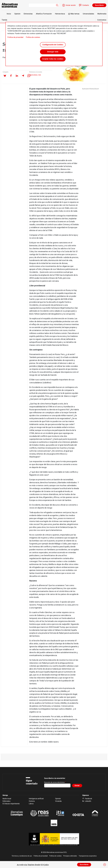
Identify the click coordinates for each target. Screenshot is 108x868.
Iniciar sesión (71, 5)
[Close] (105, 865)
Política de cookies (33, 37)
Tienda (4, 20)
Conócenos (102, 20)
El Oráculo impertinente (11, 804)
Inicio (9, 14)
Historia (32, 801)
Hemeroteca (60, 14)
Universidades (88, 14)
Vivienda (58, 801)
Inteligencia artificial (36, 799)
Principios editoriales (70, 856)
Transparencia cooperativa (88, 856)
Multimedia (102, 14)
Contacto (86, 5)
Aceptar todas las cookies (53, 59)
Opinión (17, 14)
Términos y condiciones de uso (22, 856)
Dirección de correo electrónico (54, 782)
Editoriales (6, 801)
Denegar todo (53, 52)
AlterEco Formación (44, 14)
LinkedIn (88, 801)
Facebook (88, 799)
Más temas (75, 14)
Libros (31, 804)
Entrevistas (28, 14)
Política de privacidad (15, 37)
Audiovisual (7, 799)
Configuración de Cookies (53, 45)
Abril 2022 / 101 (35, 75)
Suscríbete (99, 5)
